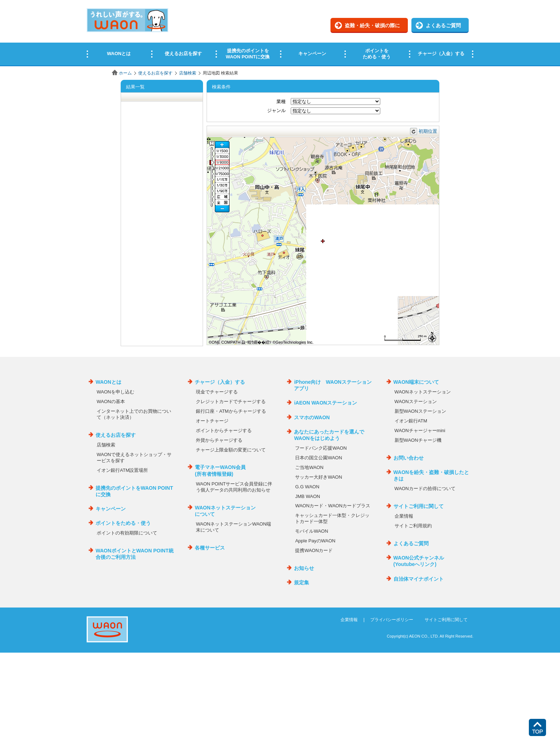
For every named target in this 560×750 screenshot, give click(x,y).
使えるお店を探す (155, 73)
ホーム (125, 73)
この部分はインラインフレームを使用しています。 (280, 33)
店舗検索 (188, 73)
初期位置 (428, 131)
